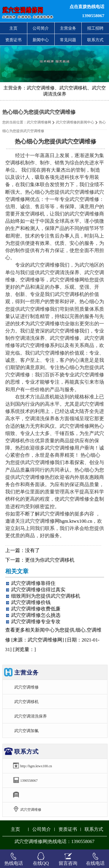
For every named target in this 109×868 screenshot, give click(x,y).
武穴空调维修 (26, 687)
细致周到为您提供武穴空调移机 (46, 596)
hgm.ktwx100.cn (76, 521)
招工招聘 (95, 28)
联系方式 (95, 40)
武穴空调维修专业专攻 (36, 622)
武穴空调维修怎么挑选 (36, 615)
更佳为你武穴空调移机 (50, 560)
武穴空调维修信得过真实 (38, 590)
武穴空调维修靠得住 (33, 583)
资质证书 (13, 40)
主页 (13, 28)
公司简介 (41, 28)
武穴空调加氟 (26, 731)
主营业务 (68, 28)
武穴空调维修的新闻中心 (75, 122)
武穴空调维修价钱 (31, 602)
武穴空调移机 (26, 702)
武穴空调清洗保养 (31, 716)
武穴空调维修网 (39, 122)
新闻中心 (41, 40)
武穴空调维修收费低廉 (36, 609)
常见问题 (68, 40)
